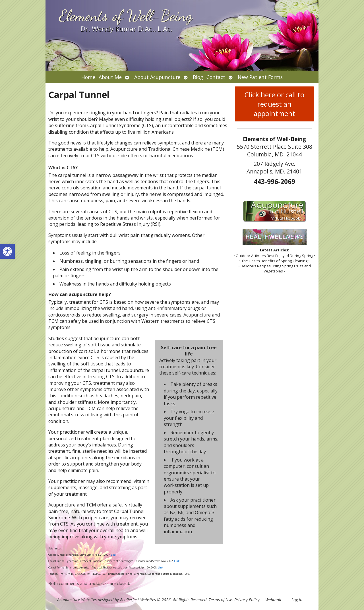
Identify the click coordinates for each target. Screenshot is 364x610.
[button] (7, 251)
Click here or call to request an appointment (274, 104)
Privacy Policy (247, 600)
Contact (216, 77)
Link (113, 555)
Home (88, 77)
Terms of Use (220, 600)
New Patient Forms (260, 77)
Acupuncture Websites (77, 600)
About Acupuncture (157, 77)
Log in (297, 600)
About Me (110, 77)
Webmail (273, 600)
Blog (198, 77)
